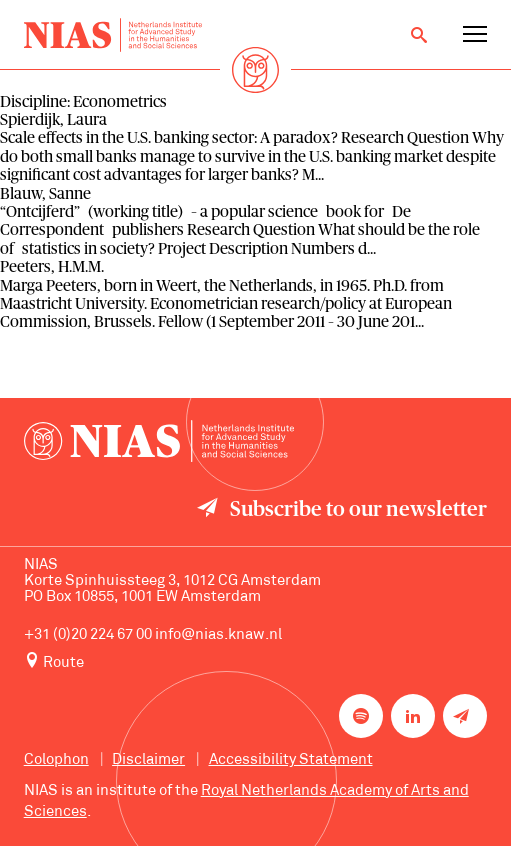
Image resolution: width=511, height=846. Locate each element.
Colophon (56, 760)
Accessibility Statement (291, 760)
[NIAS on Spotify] (361, 716)
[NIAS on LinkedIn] (413, 716)
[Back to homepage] (113, 35)
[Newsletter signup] (465, 716)
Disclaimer (148, 760)
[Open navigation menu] (475, 35)
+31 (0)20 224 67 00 (88, 635)
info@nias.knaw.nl (218, 635)
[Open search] (419, 35)
